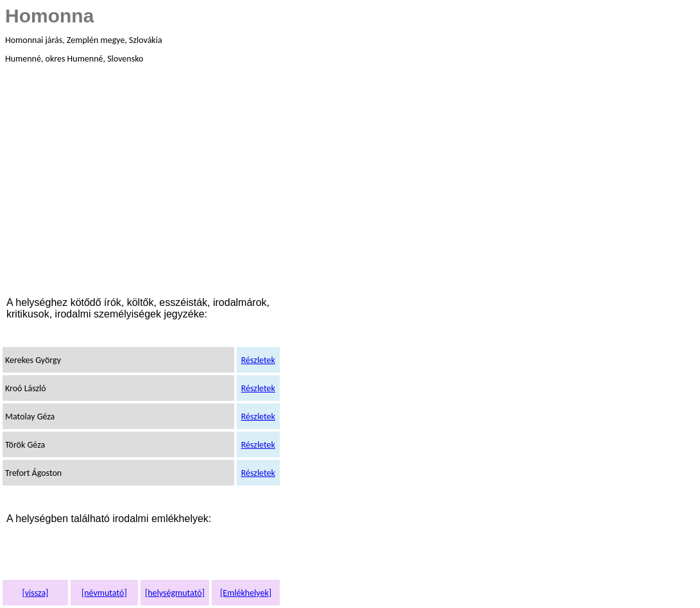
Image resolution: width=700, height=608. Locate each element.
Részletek (258, 360)
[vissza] (35, 593)
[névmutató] (104, 593)
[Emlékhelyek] (246, 593)
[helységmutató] (175, 593)
